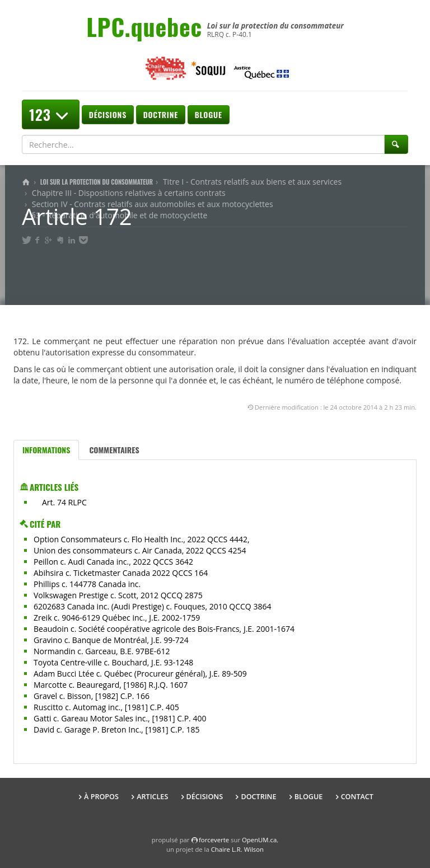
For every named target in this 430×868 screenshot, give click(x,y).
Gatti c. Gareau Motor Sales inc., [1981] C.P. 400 (120, 718)
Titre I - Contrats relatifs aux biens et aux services (252, 182)
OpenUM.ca (259, 840)
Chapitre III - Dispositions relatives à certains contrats (129, 193)
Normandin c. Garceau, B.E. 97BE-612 (102, 651)
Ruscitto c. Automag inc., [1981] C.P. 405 (106, 707)
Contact (357, 797)
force (214, 840)
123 (51, 114)
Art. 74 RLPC (64, 502)
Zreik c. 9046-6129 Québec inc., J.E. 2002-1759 (117, 618)
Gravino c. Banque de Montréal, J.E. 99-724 (111, 640)
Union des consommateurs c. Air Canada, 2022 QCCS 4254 (140, 550)
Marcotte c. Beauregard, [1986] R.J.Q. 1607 (111, 685)
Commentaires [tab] (114, 450)
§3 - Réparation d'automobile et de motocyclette (120, 215)
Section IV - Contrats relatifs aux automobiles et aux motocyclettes (153, 204)
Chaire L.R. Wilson (237, 849)
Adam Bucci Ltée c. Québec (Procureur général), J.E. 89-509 (140, 674)
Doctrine (161, 114)
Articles (152, 797)
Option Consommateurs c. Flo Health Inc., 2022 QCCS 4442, (142, 539)
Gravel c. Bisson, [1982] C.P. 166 (92, 696)
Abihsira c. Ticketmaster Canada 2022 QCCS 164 (121, 573)
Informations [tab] (46, 450)
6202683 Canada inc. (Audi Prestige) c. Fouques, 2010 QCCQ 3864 (152, 606)
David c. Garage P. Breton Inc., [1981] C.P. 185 (116, 729)
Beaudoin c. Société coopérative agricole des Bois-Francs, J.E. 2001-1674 (164, 629)
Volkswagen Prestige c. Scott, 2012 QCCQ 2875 (118, 595)
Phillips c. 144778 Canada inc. (87, 584)
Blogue (209, 114)
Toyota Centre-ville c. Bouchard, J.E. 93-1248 (113, 662)
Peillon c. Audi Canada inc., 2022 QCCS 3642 (113, 562)
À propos (101, 797)
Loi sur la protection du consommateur (97, 182)
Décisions (108, 114)
